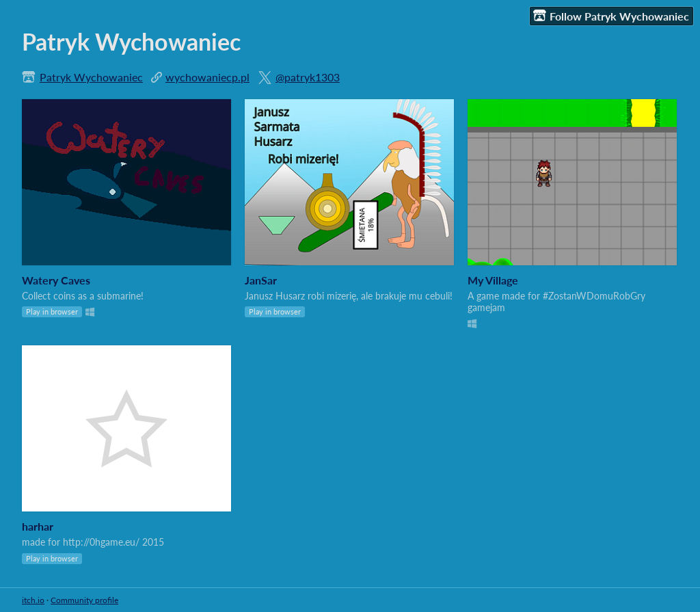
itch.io (33, 600)
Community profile (84, 600)
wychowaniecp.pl (207, 77)
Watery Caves (56, 280)
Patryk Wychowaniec (91, 77)
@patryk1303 (308, 77)
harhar (38, 526)
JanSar (261, 280)
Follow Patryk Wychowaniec (611, 16)
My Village (493, 280)
